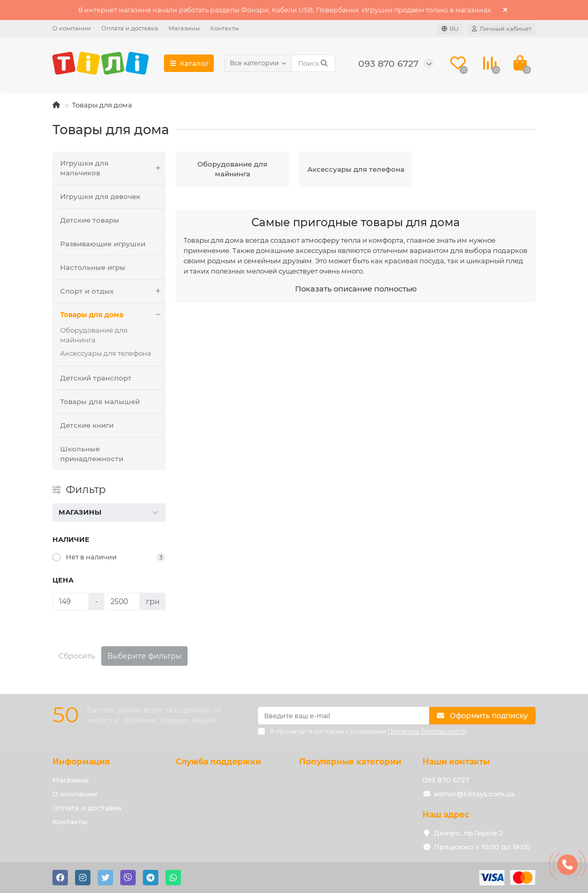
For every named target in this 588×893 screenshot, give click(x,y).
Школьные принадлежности (92, 454)
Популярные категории (350, 762)
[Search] (313, 63)
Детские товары (90, 220)
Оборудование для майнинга (94, 335)
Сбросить (77, 656)
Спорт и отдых (113, 291)
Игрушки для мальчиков (113, 168)
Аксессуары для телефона (106, 353)
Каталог (189, 63)
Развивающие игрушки (103, 244)
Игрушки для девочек (100, 196)
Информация (81, 762)
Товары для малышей (100, 402)
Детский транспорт (96, 378)
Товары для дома (113, 315)
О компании (72, 28)
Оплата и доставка (130, 28)
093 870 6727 (446, 780)
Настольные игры (93, 267)
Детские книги (87, 425)
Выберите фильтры (144, 656)
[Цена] (71, 602)
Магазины (184, 28)
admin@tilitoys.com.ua (474, 794)
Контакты (225, 28)
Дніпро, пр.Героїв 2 (468, 833)
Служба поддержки (218, 762)
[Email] (344, 716)
